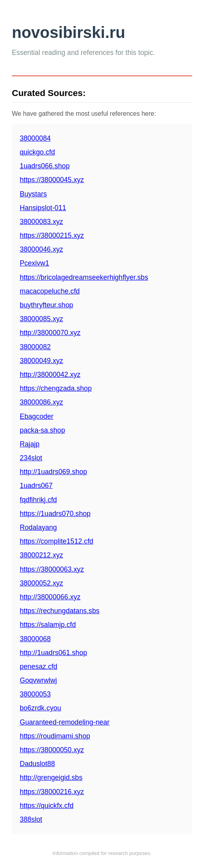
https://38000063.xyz (52, 569)
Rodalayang (38, 527)
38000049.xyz (42, 361)
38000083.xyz (42, 222)
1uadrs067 (36, 486)
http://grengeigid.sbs (51, 778)
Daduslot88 (37, 764)
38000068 (35, 639)
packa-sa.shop (42, 430)
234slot (31, 458)
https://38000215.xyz (52, 235)
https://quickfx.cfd (47, 806)
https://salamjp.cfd (48, 625)
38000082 (35, 347)
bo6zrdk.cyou (41, 708)
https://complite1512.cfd (57, 541)
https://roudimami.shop (55, 736)
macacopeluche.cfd (50, 291)
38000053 (35, 694)
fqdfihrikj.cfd (38, 500)
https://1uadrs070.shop (55, 514)
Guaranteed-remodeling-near (65, 722)
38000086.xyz (42, 402)
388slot (31, 819)
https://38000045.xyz (52, 180)
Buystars (33, 194)
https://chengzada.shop (56, 388)
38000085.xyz (42, 319)
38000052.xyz (42, 583)
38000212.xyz (42, 555)
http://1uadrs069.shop (53, 472)
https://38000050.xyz (52, 750)
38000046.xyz (42, 249)
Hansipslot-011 (43, 208)
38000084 (35, 138)
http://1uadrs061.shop (53, 653)
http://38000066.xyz (50, 597)
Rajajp (30, 444)
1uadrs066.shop (45, 166)
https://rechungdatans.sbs (59, 611)
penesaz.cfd (39, 667)
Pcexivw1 (34, 263)
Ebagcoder (37, 416)
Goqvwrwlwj (38, 680)
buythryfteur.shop (46, 305)
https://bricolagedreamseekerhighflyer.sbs (84, 277)
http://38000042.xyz (50, 375)
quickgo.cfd (37, 152)
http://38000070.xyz (50, 333)
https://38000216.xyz (52, 792)
